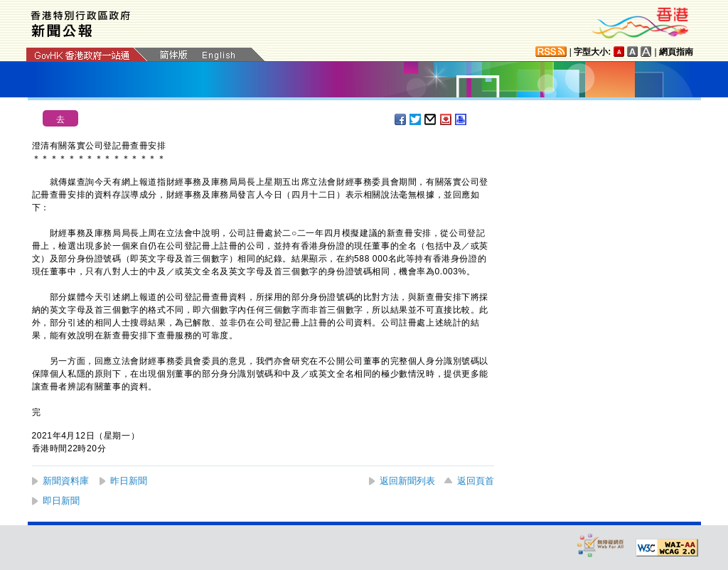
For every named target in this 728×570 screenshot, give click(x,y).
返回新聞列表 (407, 481)
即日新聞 (61, 501)
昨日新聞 (129, 481)
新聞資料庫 (66, 481)
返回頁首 (476, 481)
